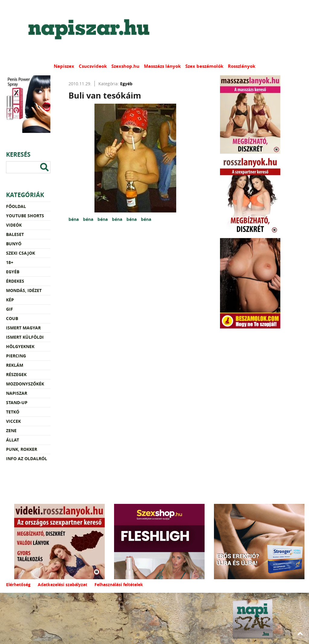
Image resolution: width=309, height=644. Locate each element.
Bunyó (14, 244)
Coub (12, 318)
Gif (10, 309)
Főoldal (16, 206)
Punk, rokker (22, 449)
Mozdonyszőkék (25, 384)
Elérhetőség (18, 584)
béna (74, 219)
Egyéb (13, 272)
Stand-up (17, 402)
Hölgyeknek (20, 346)
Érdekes (15, 281)
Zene (11, 430)
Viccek (13, 421)
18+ (10, 262)
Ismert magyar (23, 328)
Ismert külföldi (25, 337)
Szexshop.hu (125, 66)
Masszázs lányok (162, 66)
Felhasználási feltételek (119, 584)
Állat (13, 440)
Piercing (16, 356)
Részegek (16, 374)
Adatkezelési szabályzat (62, 584)
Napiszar (17, 393)
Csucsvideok (93, 66)
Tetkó (13, 412)
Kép (10, 300)
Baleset (15, 234)
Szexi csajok (21, 253)
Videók (14, 225)
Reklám (15, 365)
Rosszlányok (242, 66)
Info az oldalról (27, 459)
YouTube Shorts (25, 216)
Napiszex (64, 66)
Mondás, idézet (24, 290)
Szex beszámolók (204, 66)
